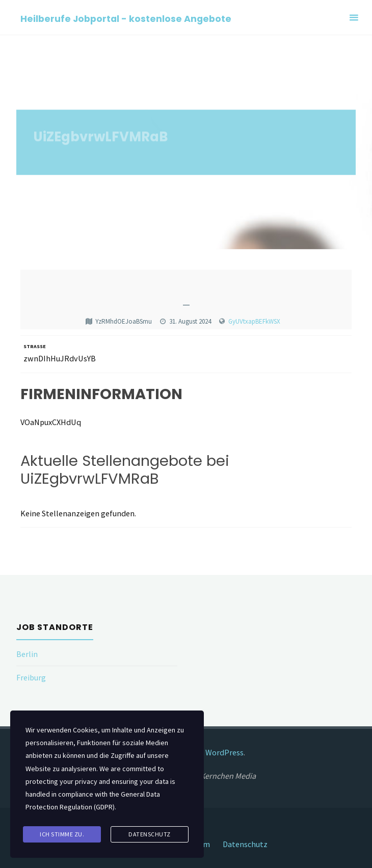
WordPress (224, 752)
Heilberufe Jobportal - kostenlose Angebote (126, 18)
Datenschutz (245, 844)
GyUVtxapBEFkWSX (254, 321)
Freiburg (31, 677)
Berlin (27, 654)
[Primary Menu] (354, 18)
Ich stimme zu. (62, 834)
